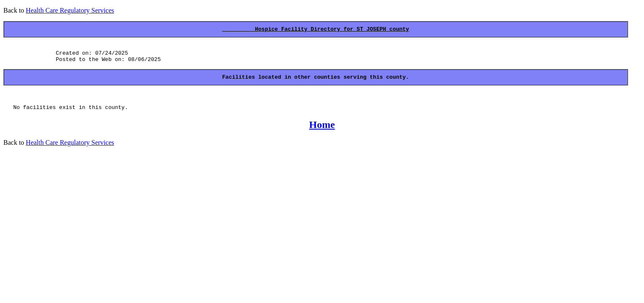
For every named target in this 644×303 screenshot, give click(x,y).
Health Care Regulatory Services (70, 10)
